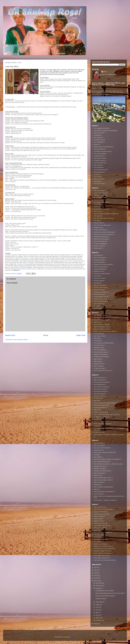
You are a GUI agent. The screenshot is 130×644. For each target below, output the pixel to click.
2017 (96, 581)
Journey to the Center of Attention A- (105, 549)
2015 (96, 624)
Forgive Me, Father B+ (100, 230)
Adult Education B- (99, 172)
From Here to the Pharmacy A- (103, 533)
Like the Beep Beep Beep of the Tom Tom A (107, 414)
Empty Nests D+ (99, 248)
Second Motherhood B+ (101, 170)
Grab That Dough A (100, 290)
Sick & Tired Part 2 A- (100, 380)
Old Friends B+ (98, 255)
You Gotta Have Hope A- (101, 352)
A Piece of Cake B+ (100, 246)
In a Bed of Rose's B (100, 161)
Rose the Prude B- (99, 133)
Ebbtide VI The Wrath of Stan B (103, 546)
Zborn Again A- (98, 457)
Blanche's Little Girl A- (100, 285)
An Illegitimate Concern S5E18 (105, 591)
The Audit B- (97, 276)
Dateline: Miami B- (99, 521)
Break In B (97, 144)
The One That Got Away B (102, 320)
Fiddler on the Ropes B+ (101, 354)
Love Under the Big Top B (101, 387)
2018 (96, 578)
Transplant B (97, 135)
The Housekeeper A (100, 262)
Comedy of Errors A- (100, 396)
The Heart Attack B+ (100, 149)
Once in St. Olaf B (99, 445)
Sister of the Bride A (100, 473)
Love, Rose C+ (98, 211)
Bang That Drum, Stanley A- (102, 324)
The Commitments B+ (100, 542)
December (99, 583)
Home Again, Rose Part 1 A (102, 556)
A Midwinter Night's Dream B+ (103, 551)
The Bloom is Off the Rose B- (102, 471)
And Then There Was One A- (102, 225)
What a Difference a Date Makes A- (104, 492)
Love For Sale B (99, 494)
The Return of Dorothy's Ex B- (103, 151)
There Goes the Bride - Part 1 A (103, 478)
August (98, 605)
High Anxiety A (98, 359)
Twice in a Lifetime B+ (100, 421)
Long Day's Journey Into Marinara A (104, 232)
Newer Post (10, 335)
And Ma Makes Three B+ (101, 297)
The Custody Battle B (100, 154)
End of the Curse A (99, 191)
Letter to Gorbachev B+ (101, 267)
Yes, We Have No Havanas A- (103, 315)
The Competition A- (99, 142)
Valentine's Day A (99, 348)
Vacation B (97, 207)
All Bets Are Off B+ (99, 432)
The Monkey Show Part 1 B (102, 523)
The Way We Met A (99, 184)
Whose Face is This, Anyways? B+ (104, 234)
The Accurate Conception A (102, 382)
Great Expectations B (100, 408)
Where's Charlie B (99, 516)
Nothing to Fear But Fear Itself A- (104, 264)
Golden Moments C (100, 294)
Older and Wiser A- (99, 482)
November (99, 586)
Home (46, 335)
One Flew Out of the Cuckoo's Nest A (105, 560)
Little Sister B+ (98, 361)
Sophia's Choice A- (99, 364)
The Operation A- (99, 167)
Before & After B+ (99, 223)
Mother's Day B (98, 308)
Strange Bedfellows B (100, 269)
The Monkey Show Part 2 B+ (102, 526)
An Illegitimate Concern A (101, 417)
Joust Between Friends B (101, 209)
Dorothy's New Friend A (101, 288)
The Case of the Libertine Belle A (104, 509)
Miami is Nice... (98, 88)
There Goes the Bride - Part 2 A (103, 480)
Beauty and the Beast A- (101, 512)
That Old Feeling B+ (100, 394)
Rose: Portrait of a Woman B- (103, 553)
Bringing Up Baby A (100, 260)
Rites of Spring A (99, 366)
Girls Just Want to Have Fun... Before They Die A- (109, 464)
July (97, 607)
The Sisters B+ (98, 216)
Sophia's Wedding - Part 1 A (102, 327)
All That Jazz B (98, 398)
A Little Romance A (99, 156)
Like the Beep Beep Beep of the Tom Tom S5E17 (110, 593)
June (97, 610)
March (98, 618)
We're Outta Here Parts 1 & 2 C (103, 371)
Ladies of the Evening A (101, 193)
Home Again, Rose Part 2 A (102, 558)
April (97, 615)
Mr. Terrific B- (98, 306)
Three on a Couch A (100, 278)
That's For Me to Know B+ (102, 514)
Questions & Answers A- (101, 544)
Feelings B (97, 455)
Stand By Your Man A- (100, 466)
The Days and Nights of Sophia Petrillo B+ (106, 318)
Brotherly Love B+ (99, 271)
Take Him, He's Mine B (101, 195)
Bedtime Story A (99, 228)
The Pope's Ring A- (100, 535)
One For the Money (26, 267)
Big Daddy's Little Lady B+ (102, 202)
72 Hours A (97, 419)
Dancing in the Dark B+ (101, 389)
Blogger (73, 637)
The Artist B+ (98, 283)
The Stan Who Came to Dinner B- (104, 218)
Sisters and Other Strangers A (103, 424)
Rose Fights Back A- (100, 384)
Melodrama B (98, 485)
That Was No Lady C (100, 158)
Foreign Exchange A (100, 368)
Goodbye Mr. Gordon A (101, 539)
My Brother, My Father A (101, 292)
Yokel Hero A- (98, 322)
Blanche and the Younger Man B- (104, 147)
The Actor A (97, 221)
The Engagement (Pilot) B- (102, 128)
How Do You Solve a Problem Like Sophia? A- (107, 459)
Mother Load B (98, 519)
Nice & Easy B (98, 165)
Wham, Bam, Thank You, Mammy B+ (105, 452)
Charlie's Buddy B (99, 281)
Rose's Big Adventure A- (101, 301)
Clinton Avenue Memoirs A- (102, 412)
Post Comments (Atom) (21, 340)
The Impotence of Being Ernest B (104, 343)
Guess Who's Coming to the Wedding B (106, 131)
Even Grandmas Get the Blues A (103, 487)
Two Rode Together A (100, 350)
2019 (96, 575)
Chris (105, 72)
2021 (96, 570)
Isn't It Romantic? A (100, 200)
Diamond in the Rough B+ (101, 239)
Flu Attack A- (97, 174)
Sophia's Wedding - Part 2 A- (102, 329)
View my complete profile (109, 74)
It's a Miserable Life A (100, 197)
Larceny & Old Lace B (100, 299)
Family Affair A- (98, 204)
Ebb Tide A (97, 401)
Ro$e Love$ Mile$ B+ (100, 528)
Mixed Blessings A (99, 304)
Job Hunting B (98, 177)
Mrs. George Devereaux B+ (102, 462)
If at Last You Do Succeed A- (102, 448)
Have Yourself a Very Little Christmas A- (106, 403)
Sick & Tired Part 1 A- (100, 378)
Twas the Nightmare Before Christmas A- (106, 214)
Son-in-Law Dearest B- (101, 241)
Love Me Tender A (99, 345)
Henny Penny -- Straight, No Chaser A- (105, 500)
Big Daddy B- (98, 181)
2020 (96, 573)
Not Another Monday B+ (101, 391)
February (99, 620)
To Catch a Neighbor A (100, 244)
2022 (96, 567)
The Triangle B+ (98, 137)
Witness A (97, 489)
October (98, 588)
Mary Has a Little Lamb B (101, 405)
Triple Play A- (98, 410)
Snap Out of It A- (99, 450)
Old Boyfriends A (99, 537)
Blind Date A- (98, 338)
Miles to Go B (98, 475)
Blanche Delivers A (99, 443)
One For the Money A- (100, 258)
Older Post (81, 335)
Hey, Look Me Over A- (100, 507)
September (99, 602)
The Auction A (98, 341)
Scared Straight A (99, 334)
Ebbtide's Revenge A (100, 469)
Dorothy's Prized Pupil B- (101, 237)
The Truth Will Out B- (100, 163)
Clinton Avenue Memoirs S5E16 (105, 596)
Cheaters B (97, 426)
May (97, 612)
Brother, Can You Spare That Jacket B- (105, 331)
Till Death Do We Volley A (101, 357)
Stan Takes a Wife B (100, 336)
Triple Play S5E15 (101, 599)
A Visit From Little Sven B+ (102, 274)
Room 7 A (97, 530)
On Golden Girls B (99, 140)
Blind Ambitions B (99, 179)
